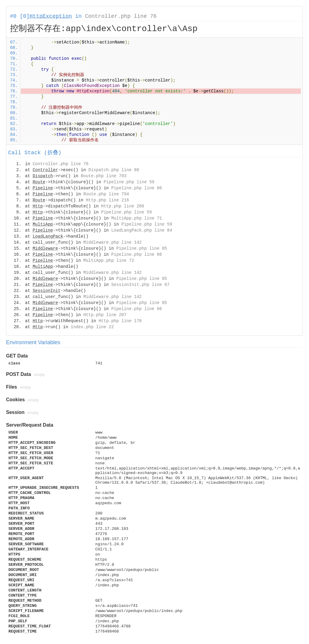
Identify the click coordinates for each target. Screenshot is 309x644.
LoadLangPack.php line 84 (142, 230)
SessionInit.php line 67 (140, 285)
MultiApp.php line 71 (137, 218)
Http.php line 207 (105, 315)
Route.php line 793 (104, 176)
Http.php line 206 (123, 206)
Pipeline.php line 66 (137, 188)
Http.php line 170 (120, 321)
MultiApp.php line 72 (109, 261)
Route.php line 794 (106, 194)
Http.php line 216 (108, 200)
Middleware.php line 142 (112, 242)
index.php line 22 (92, 327)
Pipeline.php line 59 (129, 182)
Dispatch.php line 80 (114, 170)
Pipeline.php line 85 (142, 248)
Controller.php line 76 (121, 16)
